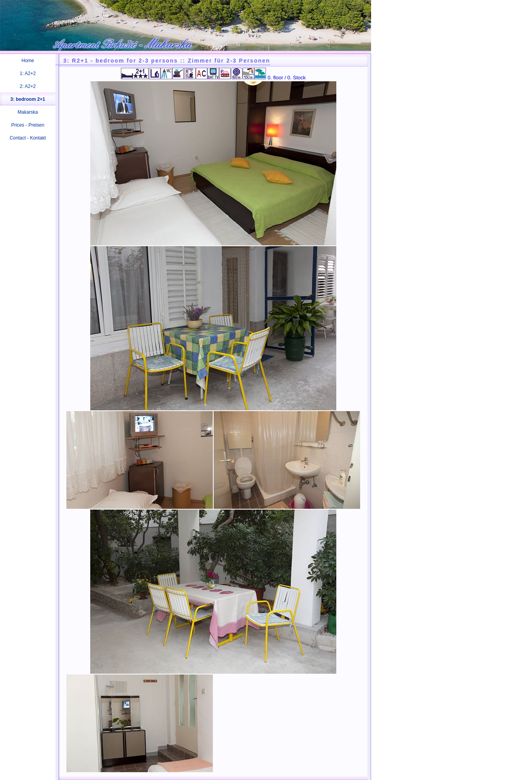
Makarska (28, 112)
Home (28, 61)
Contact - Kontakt (28, 138)
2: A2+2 (28, 86)
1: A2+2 (28, 73)
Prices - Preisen (28, 125)
